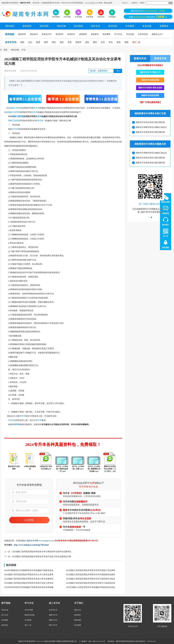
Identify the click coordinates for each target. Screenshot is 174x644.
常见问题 (147, 26)
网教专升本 (53, 620)
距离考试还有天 (148, 17)
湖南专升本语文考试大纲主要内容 (150, 122)
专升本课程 (29, 610)
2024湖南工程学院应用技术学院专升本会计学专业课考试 (29, 579)
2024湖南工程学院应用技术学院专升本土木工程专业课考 (29, 575)
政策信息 (27, 26)
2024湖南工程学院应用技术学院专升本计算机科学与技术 (91, 579)
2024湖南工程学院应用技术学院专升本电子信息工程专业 (29, 583)
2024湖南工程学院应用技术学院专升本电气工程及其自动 (91, 583)
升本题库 (130, 26)
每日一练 (28, 625)
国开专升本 (53, 625)
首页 (5, 50)
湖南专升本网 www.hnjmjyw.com (40, 541)
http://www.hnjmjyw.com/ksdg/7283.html (31, 545)
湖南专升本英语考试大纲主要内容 (150, 132)
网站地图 (78, 620)
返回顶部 (166, 248)
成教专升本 (53, 615)
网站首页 (10, 26)
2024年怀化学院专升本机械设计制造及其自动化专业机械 (29, 587)
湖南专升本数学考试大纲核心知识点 (151, 127)
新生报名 (5, 625)
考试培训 (113, 26)
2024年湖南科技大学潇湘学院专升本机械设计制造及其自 (29, 570)
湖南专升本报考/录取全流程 (150, 88)
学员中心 (125, 3)
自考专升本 (53, 610)
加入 (118, 71)
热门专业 (5, 615)
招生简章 (44, 26)
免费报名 (164, 26)
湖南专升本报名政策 (150, 80)
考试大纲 (61, 26)
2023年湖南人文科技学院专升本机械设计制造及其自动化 (91, 587)
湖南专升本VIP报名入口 (150, 72)
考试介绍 (5, 610)
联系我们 (78, 615)
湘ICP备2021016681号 (97, 641)
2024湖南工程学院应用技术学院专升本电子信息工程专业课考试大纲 (42, 557)
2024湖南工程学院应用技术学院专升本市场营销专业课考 (91, 575)
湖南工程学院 (16, 108)
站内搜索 (78, 625)
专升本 (37, 108)
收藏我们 (135, 3)
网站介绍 (78, 610)
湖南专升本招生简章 (150, 95)
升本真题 (28, 620)
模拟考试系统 (30, 615)
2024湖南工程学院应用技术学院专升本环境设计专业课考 (91, 570)
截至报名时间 (148, 11)
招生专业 (96, 26)
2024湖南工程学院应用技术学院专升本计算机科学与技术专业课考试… (43, 552)
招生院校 (78, 26)
